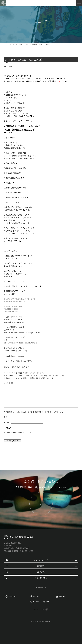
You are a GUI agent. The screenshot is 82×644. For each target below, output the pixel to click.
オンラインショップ (41, 560)
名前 (7, 417)
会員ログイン (41, 572)
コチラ (62, 81)
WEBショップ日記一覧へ (39, 452)
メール (8, 422)
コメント (10, 383)
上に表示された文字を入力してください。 (21, 433)
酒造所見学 (41, 566)
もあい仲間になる (41, 578)
